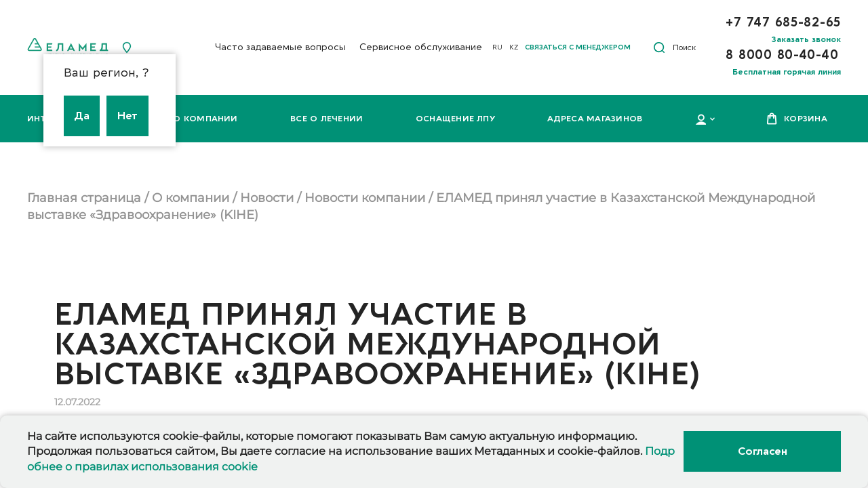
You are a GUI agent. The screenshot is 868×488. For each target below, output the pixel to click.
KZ (514, 47)
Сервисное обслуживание (421, 47)
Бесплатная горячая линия (787, 72)
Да (82, 116)
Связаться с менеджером (578, 47)
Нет (127, 116)
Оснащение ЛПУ (455, 119)
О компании (205, 119)
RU (497, 47)
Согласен (762, 451)
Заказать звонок (806, 39)
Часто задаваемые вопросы (280, 47)
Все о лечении (327, 119)
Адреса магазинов (595, 119)
